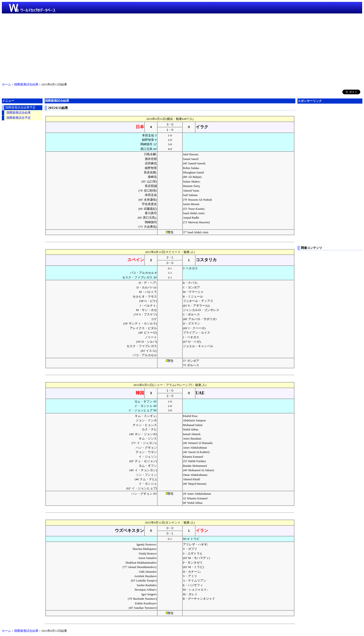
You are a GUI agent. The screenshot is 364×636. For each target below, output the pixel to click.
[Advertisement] (182, 47)
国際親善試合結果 (26, 85)
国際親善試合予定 (19, 118)
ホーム (6, 85)
